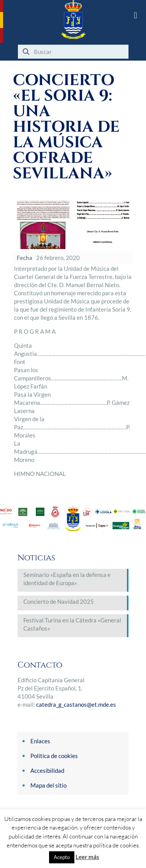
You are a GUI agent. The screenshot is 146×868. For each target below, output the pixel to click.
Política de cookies (54, 756)
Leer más (87, 857)
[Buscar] (73, 52)
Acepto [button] (62, 857)
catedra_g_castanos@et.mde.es (76, 704)
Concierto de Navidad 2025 (59, 601)
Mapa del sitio (48, 785)
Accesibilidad (47, 770)
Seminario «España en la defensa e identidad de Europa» (67, 579)
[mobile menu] (135, 16)
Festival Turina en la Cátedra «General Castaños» (72, 624)
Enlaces (40, 741)
